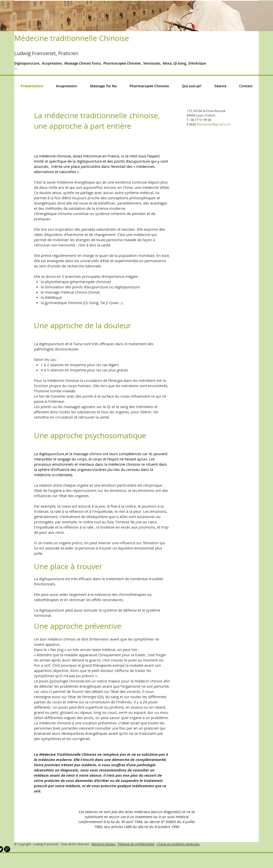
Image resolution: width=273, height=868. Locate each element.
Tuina (78, 344)
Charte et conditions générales (178, 844)
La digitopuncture (50, 344)
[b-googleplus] (7, 849)
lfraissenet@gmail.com (214, 124)
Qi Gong (91, 303)
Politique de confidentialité (136, 844)
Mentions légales (104, 844)
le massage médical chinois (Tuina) (70, 292)
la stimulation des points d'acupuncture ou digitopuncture (90, 287)
